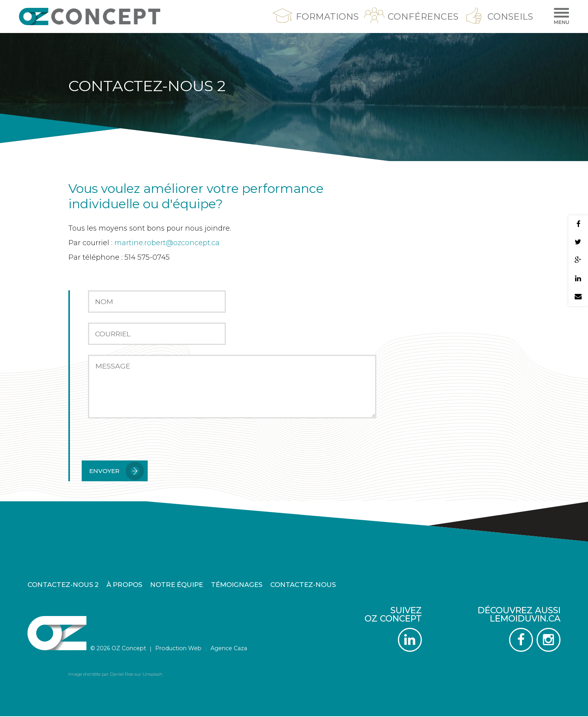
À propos (124, 585)
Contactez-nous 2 (63, 585)
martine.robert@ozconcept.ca (167, 243)
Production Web (178, 649)
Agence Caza (229, 649)
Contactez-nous (303, 585)
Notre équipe (177, 585)
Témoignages (237, 585)
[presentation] (141, 445)
